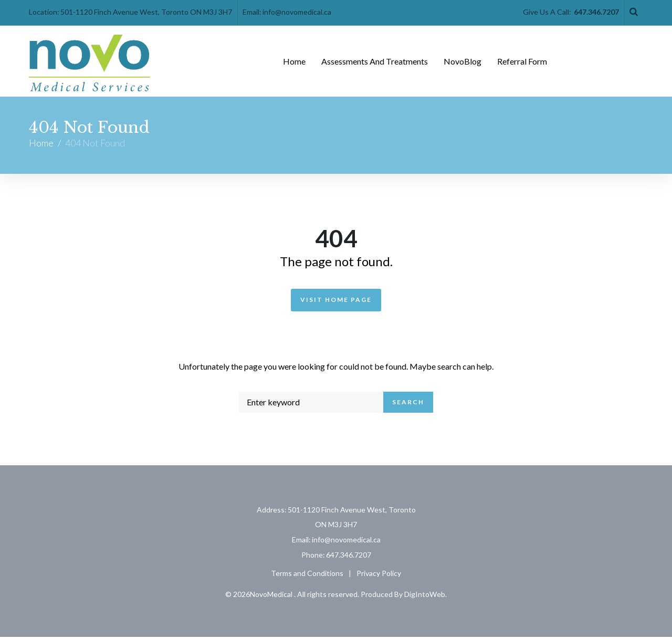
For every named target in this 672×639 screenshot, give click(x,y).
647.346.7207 (596, 12)
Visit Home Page (336, 301)
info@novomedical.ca (297, 12)
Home (41, 144)
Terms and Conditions (307, 575)
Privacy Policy (379, 575)
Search (408, 404)
